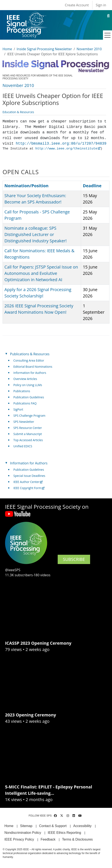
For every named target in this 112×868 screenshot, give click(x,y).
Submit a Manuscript (28, 434)
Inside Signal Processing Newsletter (44, 49)
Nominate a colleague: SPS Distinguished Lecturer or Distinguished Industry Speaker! (35, 234)
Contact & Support (53, 826)
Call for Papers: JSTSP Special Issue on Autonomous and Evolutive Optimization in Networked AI (41, 273)
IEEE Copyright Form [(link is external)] (29, 488)
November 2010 (89, 49)
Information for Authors (30, 373)
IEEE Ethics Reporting (64, 833)
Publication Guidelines (29, 397)
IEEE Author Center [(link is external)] (28, 482)
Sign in (101, 5)
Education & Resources (18, 112)
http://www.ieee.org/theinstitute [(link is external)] (68, 149)
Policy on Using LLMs (28, 385)
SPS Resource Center (28, 428)
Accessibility (82, 826)
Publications (22, 391)
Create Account (77, 5)
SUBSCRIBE (74, 559)
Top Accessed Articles (28, 440)
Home (7, 49)
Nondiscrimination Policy (23, 833)
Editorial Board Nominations (33, 367)
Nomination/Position (26, 186)
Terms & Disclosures (77, 839)
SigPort (18, 409)
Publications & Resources (30, 354)
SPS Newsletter (24, 422)
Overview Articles (25, 379)
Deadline (92, 186)
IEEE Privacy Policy (19, 839)
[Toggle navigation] (108, 35)
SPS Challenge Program (29, 416)
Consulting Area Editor (29, 360)
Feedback (48, 839)
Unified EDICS (23, 446)
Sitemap (26, 826)
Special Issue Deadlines (29, 476)
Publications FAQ (25, 403)
